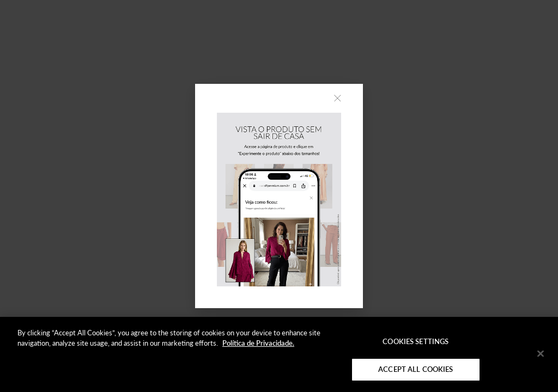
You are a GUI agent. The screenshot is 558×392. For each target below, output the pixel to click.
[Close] (541, 353)
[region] (279, 354)
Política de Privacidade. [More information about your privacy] (258, 343)
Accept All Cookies (416, 369)
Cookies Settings (416, 341)
